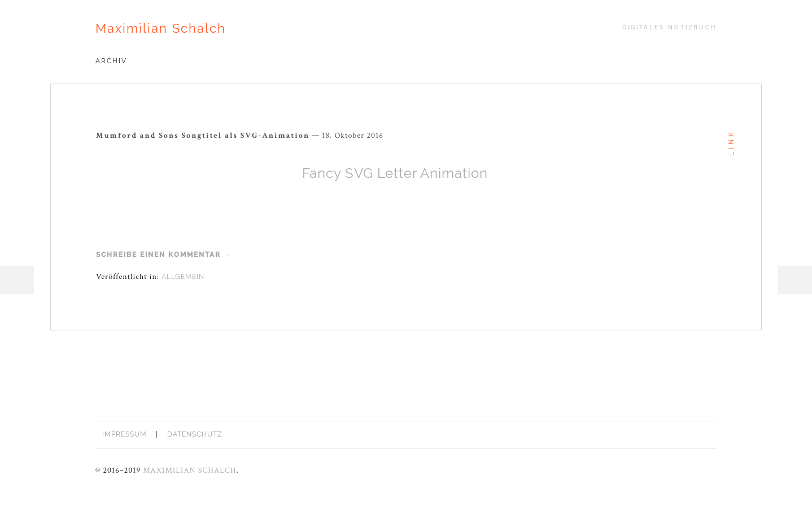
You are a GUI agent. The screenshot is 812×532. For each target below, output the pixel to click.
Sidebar (795, 280)
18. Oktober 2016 (353, 136)
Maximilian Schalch (161, 28)
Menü (17, 280)
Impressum (125, 434)
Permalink (391, 134)
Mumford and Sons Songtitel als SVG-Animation (203, 136)
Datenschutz (195, 434)
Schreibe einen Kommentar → (164, 255)
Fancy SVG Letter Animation (395, 173)
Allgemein (183, 277)
